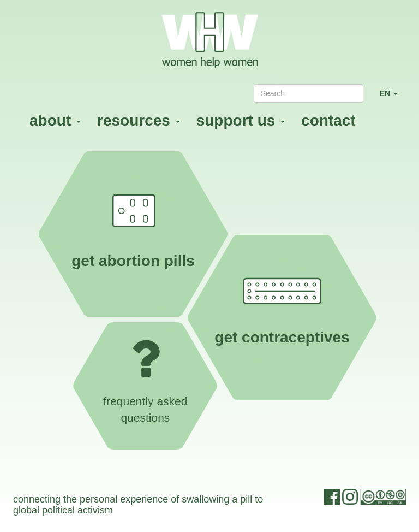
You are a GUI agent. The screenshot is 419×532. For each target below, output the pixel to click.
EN (393, 98)
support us (241, 120)
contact (328, 120)
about (55, 120)
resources (139, 120)
